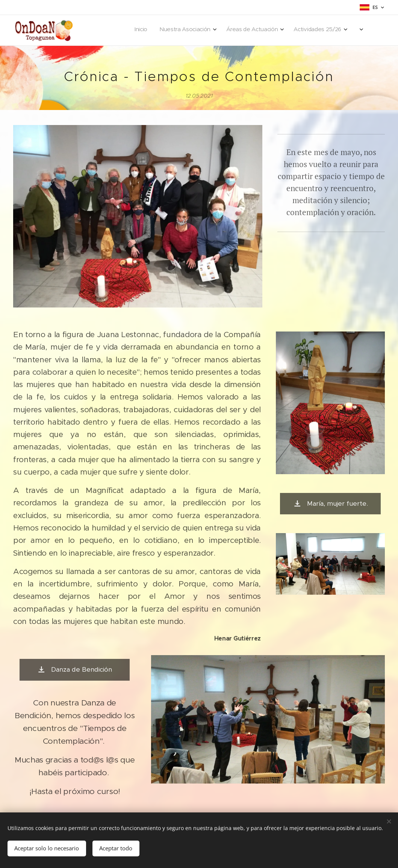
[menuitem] (300, 30)
